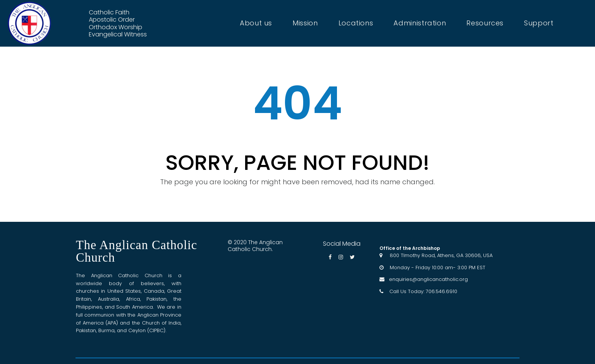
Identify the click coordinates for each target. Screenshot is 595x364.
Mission (305, 23)
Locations (356, 23)
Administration (420, 23)
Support (539, 23)
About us (256, 23)
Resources (485, 23)
